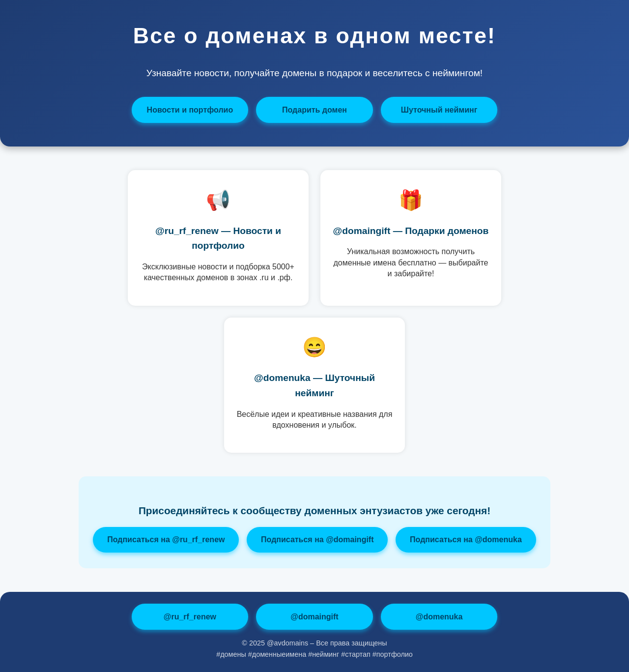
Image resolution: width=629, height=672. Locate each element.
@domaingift (314, 617)
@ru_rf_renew (190, 617)
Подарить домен (314, 110)
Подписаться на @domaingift (317, 540)
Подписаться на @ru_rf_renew (166, 540)
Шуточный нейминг (439, 110)
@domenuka (439, 617)
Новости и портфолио (190, 110)
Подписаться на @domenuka (466, 540)
